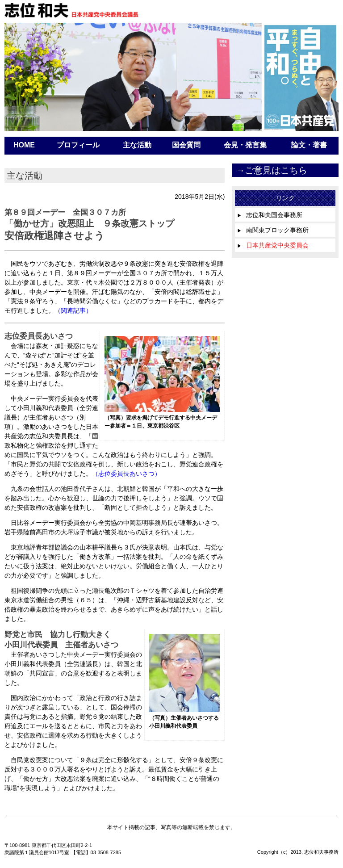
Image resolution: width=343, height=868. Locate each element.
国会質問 (186, 145)
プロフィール (78, 145)
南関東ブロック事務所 (273, 230)
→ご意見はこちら (272, 170)
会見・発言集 (245, 145)
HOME (24, 145)
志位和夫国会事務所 (270, 215)
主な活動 (137, 145)
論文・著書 (309, 145)
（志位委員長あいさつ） (126, 474)
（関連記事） (73, 310)
